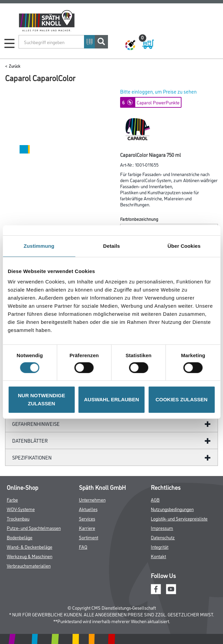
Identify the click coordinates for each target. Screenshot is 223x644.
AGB (155, 499)
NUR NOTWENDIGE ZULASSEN (41, 399)
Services (87, 518)
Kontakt (158, 556)
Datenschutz (163, 537)
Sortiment (89, 537)
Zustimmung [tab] (39, 246)
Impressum (162, 528)
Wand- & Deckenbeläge (30, 547)
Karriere (87, 528)
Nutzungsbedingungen (172, 509)
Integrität (160, 547)
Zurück (15, 66)
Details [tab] (112, 246)
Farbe (12, 499)
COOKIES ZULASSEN (182, 399)
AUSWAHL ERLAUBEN (111, 399)
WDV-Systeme (21, 509)
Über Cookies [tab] (184, 246)
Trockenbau (18, 518)
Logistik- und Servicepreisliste (179, 518)
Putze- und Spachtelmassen (34, 528)
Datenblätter (30, 440)
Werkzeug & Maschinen (30, 556)
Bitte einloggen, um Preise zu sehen (158, 91)
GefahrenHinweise (36, 424)
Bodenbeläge (20, 537)
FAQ (83, 547)
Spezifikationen (32, 457)
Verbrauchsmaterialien (29, 565)
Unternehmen (92, 499)
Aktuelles (88, 509)
